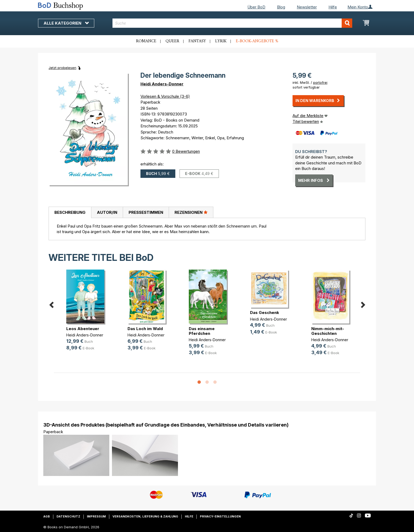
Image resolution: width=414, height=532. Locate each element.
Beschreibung (70, 212)
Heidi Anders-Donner (162, 84)
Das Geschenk (265, 313)
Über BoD (256, 7)
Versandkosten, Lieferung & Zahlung (145, 516)
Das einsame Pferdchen (202, 331)
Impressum (96, 516)
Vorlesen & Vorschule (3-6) (165, 96)
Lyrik (221, 41)
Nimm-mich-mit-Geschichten (328, 331)
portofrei (320, 82)
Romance (146, 41)
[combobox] (232, 23)
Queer (172, 41)
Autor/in (107, 212)
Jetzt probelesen (62, 68)
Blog (281, 7)
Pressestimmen (146, 212)
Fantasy (197, 41)
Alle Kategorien (66, 23)
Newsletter (307, 7)
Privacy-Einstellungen (220, 516)
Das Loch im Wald (145, 329)
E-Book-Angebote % (257, 41)
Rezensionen (191, 212)
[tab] (70, 212)
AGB (47, 516)
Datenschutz (68, 516)
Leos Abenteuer (83, 329)
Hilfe (333, 7)
